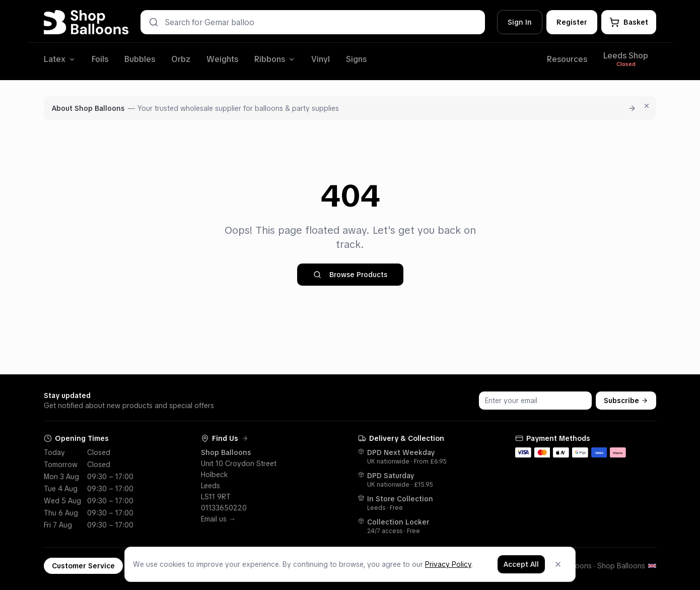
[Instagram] (248, 566)
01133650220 (224, 508)
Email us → (218, 519)
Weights (222, 59)
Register (572, 22)
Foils (100, 59)
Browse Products (350, 275)
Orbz (181, 59)
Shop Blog (206, 566)
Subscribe (626, 401)
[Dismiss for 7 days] (647, 106)
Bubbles (140, 59)
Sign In (520, 22)
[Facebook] (234, 566)
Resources (567, 59)
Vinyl (321, 59)
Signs (356, 59)
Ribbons (275, 59)
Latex (60, 59)
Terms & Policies (156, 566)
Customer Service (83, 566)
